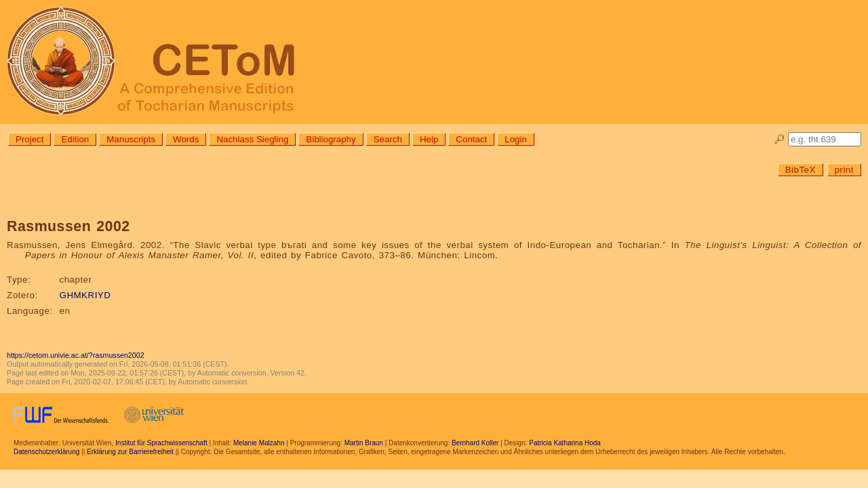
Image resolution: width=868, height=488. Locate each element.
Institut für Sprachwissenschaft (161, 443)
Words (186, 139)
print (844, 170)
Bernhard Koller (475, 443)
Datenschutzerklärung (46, 452)
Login (516, 139)
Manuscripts (131, 139)
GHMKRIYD (85, 295)
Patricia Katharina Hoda (565, 443)
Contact (471, 139)
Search (388, 139)
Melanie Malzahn (259, 443)
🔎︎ (780, 139)
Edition (75, 139)
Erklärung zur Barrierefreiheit (130, 452)
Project (29, 139)
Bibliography (331, 139)
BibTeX (801, 170)
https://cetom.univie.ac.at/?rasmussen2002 (76, 355)
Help (429, 139)
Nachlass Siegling (252, 139)
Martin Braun (364, 443)
